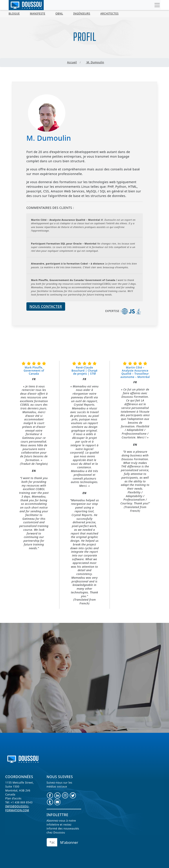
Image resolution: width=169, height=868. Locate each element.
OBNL (59, 14)
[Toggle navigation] (157, 5)
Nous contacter (46, 306)
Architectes (109, 14)
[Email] (52, 842)
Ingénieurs (82, 14)
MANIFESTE (38, 14)
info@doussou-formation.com (17, 808)
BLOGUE (14, 14)
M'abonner (69, 842)
